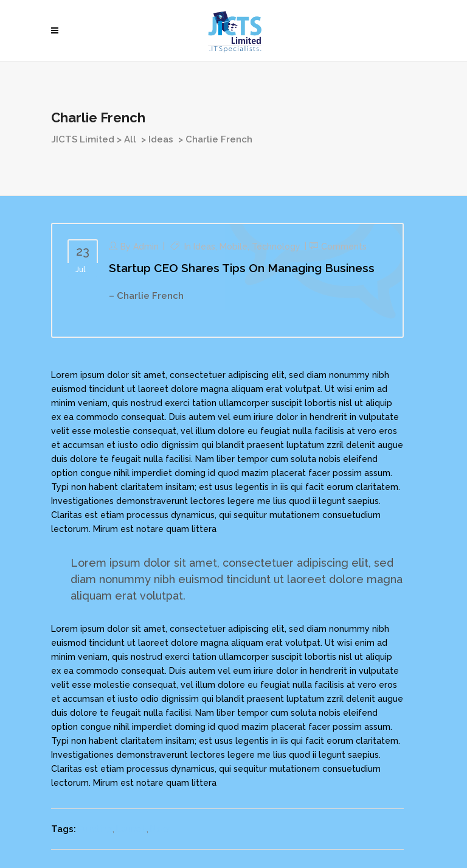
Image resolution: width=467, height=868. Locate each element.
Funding (95, 829)
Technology (276, 247)
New (160, 829)
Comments (344, 247)
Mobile (233, 247)
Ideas (161, 139)
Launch (131, 829)
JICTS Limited (83, 139)
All (130, 139)
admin (146, 247)
